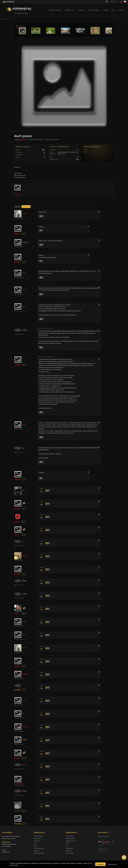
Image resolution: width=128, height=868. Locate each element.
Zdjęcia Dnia (70, 10)
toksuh (24, 556)
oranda (24, 791)
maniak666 (17, 666)
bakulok (25, 740)
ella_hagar (17, 811)
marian (16, 614)
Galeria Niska (94, 10)
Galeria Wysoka (55, 10)
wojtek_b (25, 330)
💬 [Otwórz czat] (124, 857)
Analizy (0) (17, 207)
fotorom (16, 535)
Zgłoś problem (69, 851)
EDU (120, 10)
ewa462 (24, 621)
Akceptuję (100, 864)
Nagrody (81, 10)
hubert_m (25, 727)
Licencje (68, 843)
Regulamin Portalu (70, 836)
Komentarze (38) (26, 207)
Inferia (106, 10)
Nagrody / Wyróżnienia (39, 853)
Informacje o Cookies (71, 841)
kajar (24, 490)
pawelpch (25, 242)
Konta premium (69, 848)
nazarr (24, 635)
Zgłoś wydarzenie (70, 853)
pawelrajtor (18, 690)
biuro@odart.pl (6, 852)
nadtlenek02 (22, 140)
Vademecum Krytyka (38, 836)
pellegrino (25, 674)
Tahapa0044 (18, 824)
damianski (17, 522)
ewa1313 (25, 594)
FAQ (67, 846)
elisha (24, 273)
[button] (62, 10)
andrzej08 (17, 758)
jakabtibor (17, 509)
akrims (24, 214)
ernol (24, 700)
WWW (113, 10)
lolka (24, 713)
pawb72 (25, 765)
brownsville (17, 574)
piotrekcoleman (18, 784)
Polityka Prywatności (70, 838)
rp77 (24, 448)
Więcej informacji (112, 864)
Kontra (35, 846)
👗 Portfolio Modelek (39, 848)
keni (24, 541)
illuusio (24, 581)
